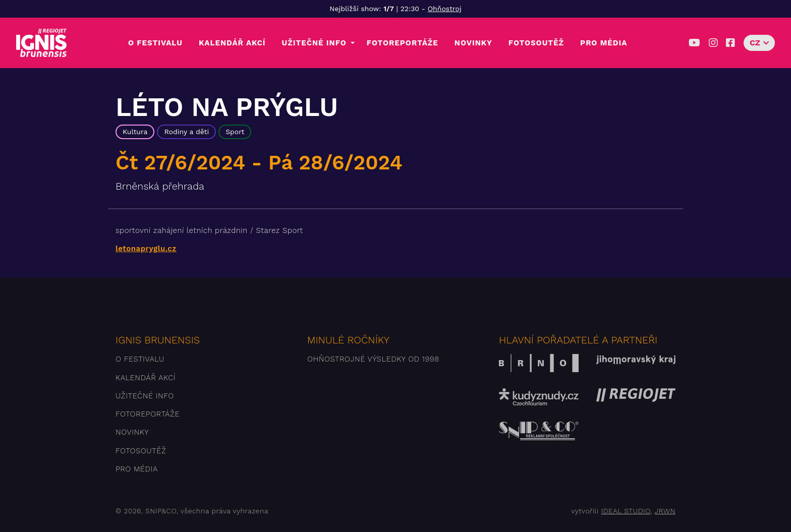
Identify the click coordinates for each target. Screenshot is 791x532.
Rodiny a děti (186, 132)
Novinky (473, 43)
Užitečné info (314, 43)
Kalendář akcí (232, 43)
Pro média (604, 43)
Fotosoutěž (536, 43)
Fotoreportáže (403, 43)
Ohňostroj (445, 9)
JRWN (665, 511)
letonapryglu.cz (146, 249)
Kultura (135, 132)
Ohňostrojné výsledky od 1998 (373, 359)
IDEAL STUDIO (626, 511)
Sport (235, 132)
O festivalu (155, 43)
